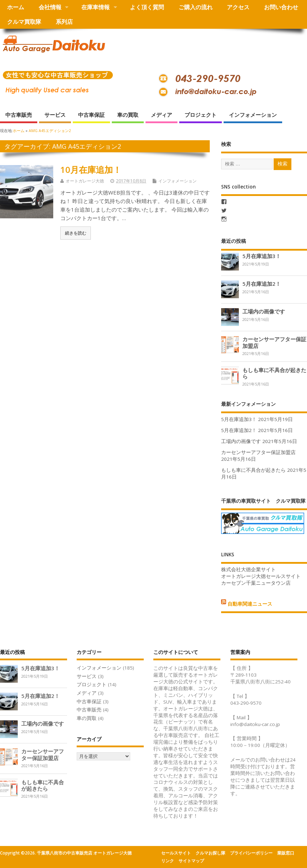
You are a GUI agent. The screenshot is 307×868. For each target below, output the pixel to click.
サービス (55, 115)
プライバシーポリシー (251, 853)
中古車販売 (19, 115)
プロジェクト (201, 115)
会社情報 (50, 7)
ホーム (16, 7)
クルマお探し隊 (210, 853)
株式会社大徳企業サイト (248, 569)
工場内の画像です (264, 311)
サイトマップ (191, 861)
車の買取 (128, 115)
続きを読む (76, 233)
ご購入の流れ (196, 7)
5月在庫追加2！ (262, 284)
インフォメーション (253, 115)
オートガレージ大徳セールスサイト (261, 576)
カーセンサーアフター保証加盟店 (274, 342)
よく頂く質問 (147, 7)
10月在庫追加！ (91, 170)
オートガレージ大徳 (85, 181)
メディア (161, 115)
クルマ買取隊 (24, 22)
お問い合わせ (281, 7)
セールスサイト (176, 853)
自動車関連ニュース (250, 604)
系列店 (64, 22)
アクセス (238, 7)
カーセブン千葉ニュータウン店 (256, 583)
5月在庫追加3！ (262, 256)
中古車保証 (91, 115)
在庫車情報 (95, 7)
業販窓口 (286, 853)
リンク (168, 861)
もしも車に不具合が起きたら (274, 373)
